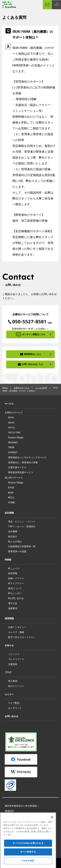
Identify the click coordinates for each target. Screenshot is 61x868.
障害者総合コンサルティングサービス (27, 457)
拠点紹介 (13, 536)
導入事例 (13, 681)
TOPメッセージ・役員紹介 (22, 526)
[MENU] (56, 5)
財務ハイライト (16, 578)
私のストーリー (16, 686)
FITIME (12, 503)
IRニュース (14, 568)
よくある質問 (41, 388)
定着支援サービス (17, 467)
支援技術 (13, 664)
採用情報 (9, 618)
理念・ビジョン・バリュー (22, 522)
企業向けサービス (21, 388)
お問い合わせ (12, 716)
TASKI (11, 447)
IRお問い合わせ (16, 598)
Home (5, 388)
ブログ (8, 672)
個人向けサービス (14, 478)
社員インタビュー (17, 627)
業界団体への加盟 (17, 551)
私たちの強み (15, 542)
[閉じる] (52, 822)
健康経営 (9, 811)
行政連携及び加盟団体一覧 (22, 546)
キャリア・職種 (16, 632)
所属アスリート (13, 816)
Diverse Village (16, 437)
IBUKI (11, 422)
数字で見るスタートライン (22, 637)
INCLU (12, 427)
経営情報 (13, 573)
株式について (15, 588)
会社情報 (9, 513)
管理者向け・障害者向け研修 (23, 462)
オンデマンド (15, 708)
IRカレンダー (15, 593)
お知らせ (9, 645)
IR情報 (8, 560)
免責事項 (13, 608)
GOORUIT (13, 452)
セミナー (9, 694)
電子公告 (13, 603)
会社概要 (13, 531)
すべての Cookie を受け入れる (28, 848)
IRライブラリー (16, 583)
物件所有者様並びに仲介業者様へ (22, 806)
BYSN (11, 417)
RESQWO (13, 443)
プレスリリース (16, 659)
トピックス (14, 654)
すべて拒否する (28, 857)
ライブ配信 (14, 703)
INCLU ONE (14, 432)
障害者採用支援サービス (21, 472)
